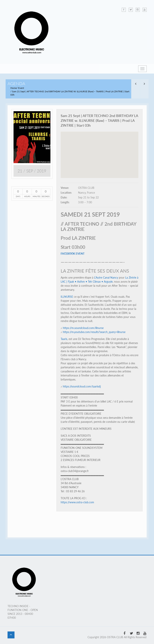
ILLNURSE (67, 297)
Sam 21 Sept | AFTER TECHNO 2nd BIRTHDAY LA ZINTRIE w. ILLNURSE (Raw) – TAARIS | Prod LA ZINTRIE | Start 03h (99, 120)
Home (14, 88)
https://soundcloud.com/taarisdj (82, 386)
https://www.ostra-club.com (77, 502)
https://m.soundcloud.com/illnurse (83, 328)
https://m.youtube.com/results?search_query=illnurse (94, 332)
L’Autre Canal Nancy (106, 278)
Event (21, 88)
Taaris (64, 339)
